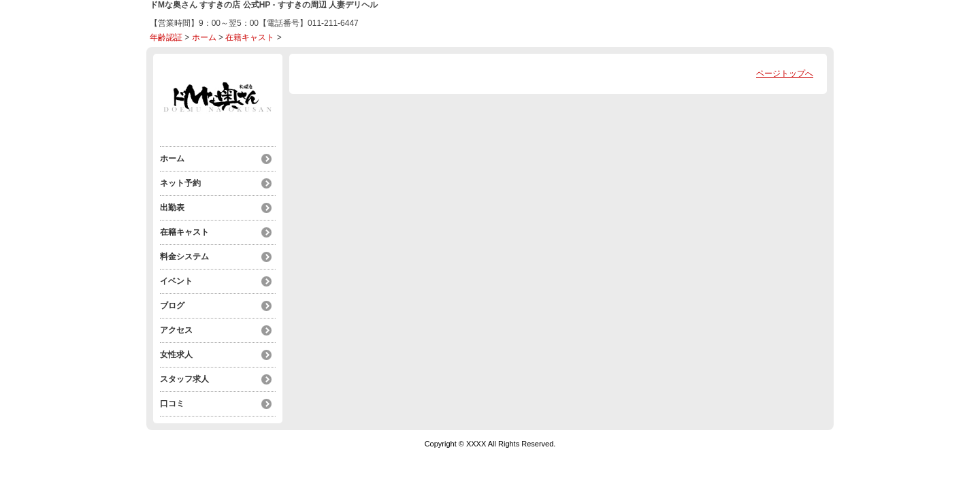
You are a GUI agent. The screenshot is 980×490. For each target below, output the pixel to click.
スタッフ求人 (184, 379)
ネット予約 (180, 183)
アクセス (176, 330)
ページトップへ (785, 73)
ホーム (204, 37)
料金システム (184, 257)
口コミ (172, 404)
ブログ (172, 306)
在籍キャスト (250, 37)
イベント (176, 281)
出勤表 (172, 208)
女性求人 (176, 355)
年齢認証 (166, 37)
